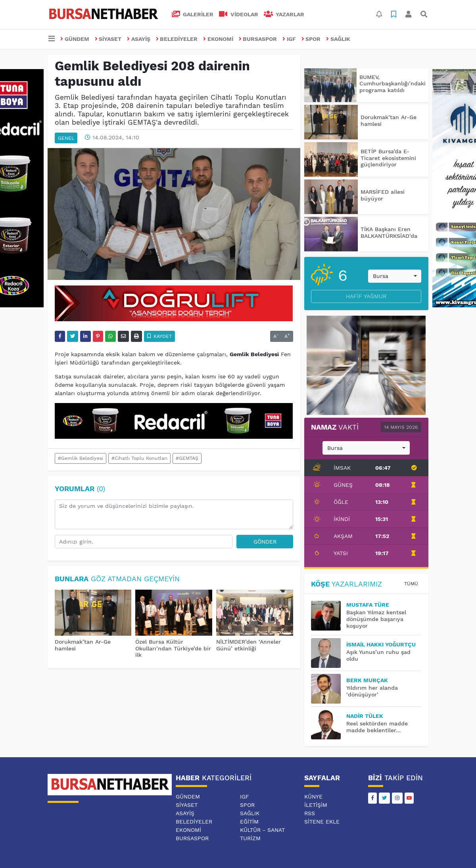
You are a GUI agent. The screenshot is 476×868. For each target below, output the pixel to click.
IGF (289, 39)
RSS (310, 813)
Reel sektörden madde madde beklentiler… (377, 727)
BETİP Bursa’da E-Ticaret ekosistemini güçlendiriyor (388, 158)
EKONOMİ (218, 39)
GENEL (66, 138)
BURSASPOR (258, 39)
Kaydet (160, 336)
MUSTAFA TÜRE (368, 605)
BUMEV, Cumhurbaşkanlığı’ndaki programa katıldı (393, 84)
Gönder (265, 542)
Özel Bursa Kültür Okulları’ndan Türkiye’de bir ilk (173, 648)
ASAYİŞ (139, 39)
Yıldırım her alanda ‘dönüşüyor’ (372, 691)
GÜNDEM (75, 39)
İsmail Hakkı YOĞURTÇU (381, 644)
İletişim (316, 805)
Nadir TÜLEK (365, 716)
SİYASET (108, 39)
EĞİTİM (249, 822)
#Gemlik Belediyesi (81, 458)
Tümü (411, 584)
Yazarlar (284, 14)
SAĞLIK (338, 39)
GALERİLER (193, 14)
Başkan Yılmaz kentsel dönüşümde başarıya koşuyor (376, 619)
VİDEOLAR (239, 14)
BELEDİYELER (177, 39)
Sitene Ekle (322, 822)
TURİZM (250, 838)
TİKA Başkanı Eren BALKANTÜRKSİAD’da (389, 232)
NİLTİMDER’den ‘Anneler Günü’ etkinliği (249, 645)
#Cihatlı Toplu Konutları (139, 458)
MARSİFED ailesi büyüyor (383, 195)
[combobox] (395, 276)
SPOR (311, 39)
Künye (313, 797)
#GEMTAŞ (187, 458)
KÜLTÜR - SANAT (262, 830)
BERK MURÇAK (367, 680)
